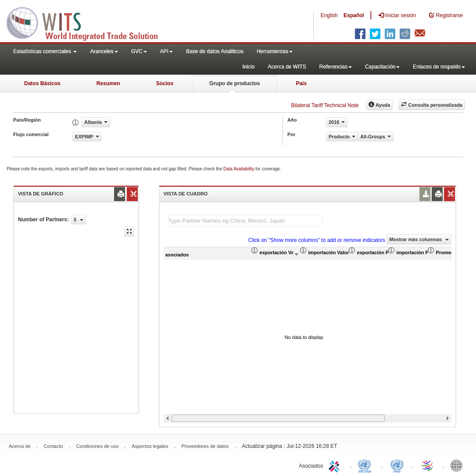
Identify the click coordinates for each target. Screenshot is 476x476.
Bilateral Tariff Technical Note (325, 105)
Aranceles (104, 51)
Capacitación (382, 67)
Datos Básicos (42, 83)
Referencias (336, 67)
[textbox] (245, 221)
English (329, 15)
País (301, 83)
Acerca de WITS (287, 67)
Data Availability (239, 169)
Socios (165, 83)
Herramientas (275, 51)
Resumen (108, 83)
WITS (88, 22)
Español (354, 15)
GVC (139, 51)
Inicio (248, 67)
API (166, 51)
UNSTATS (397, 465)
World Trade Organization (428, 465)
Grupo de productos (234, 83)
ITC (336, 465)
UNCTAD (366, 465)
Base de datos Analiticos (215, 51)
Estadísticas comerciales (45, 51)
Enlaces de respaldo (439, 67)
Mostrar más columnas (419, 239)
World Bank (458, 465)
